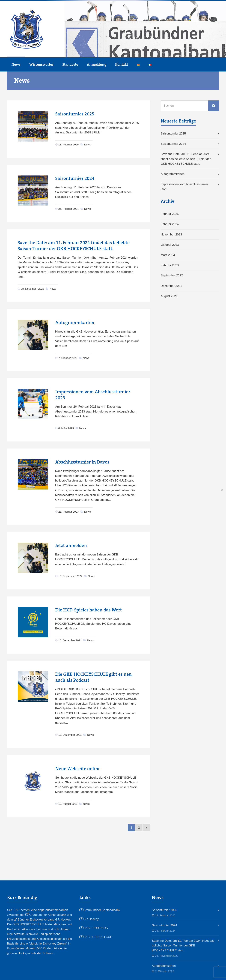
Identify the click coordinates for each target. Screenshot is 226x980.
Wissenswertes (41, 64)
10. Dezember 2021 (70, 640)
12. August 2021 (68, 804)
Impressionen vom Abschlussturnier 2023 (184, 187)
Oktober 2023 (170, 245)
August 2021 (169, 296)
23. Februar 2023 (69, 512)
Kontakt (122, 64)
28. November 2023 (32, 289)
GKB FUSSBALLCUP (96, 937)
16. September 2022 (70, 576)
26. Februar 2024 (69, 209)
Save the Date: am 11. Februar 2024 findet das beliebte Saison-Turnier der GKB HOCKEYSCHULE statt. (74, 246)
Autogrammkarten (75, 323)
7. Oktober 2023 (68, 358)
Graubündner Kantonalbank (46, 915)
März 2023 (168, 255)
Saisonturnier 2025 (75, 114)
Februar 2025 (170, 214)
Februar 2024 (170, 224)
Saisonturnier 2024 (75, 178)
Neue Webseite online (78, 769)
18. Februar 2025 (69, 144)
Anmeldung (97, 64)
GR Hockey (89, 919)
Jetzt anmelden (71, 546)
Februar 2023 (170, 265)
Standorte (70, 64)
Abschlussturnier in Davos (82, 462)
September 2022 (172, 275)
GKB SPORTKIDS (94, 928)
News (16, 64)
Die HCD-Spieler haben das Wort (89, 610)
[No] (222, 490)
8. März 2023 (66, 428)
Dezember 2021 (171, 286)
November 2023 (171, 234)
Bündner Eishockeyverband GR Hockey (42, 920)
